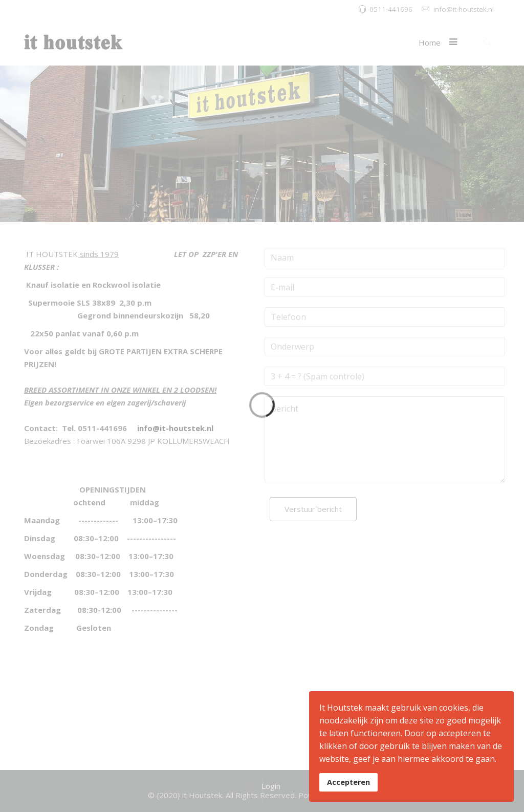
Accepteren (348, 782)
